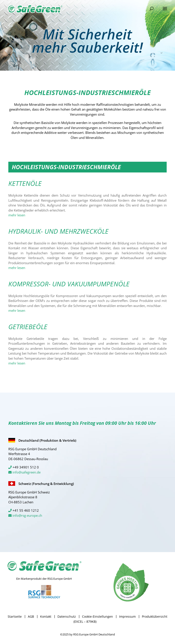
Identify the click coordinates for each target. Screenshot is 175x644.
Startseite (15, 616)
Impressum (127, 616)
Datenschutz (67, 616)
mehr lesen (17, 215)
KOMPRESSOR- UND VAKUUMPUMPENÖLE (69, 284)
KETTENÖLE (25, 183)
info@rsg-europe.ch (27, 515)
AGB (31, 616)
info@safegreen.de (27, 472)
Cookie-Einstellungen (97, 616)
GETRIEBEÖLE (28, 327)
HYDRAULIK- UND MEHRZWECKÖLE (58, 231)
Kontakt (46, 616)
